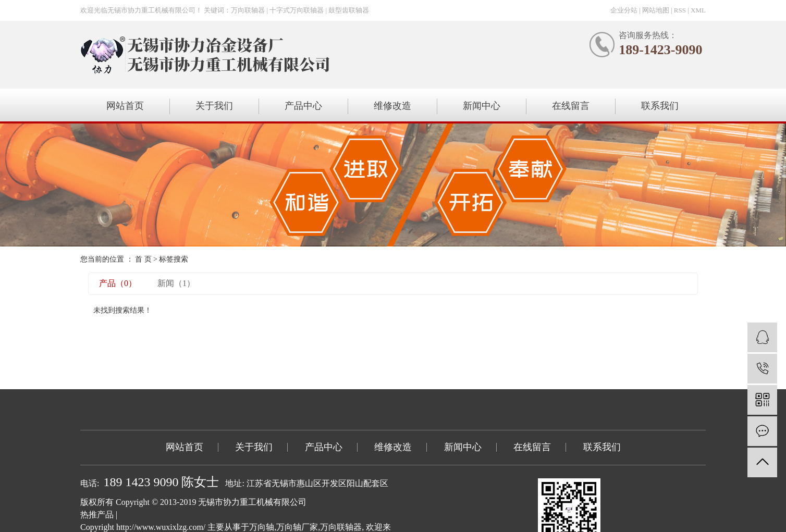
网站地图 (656, 10)
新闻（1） (176, 283)
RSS (680, 10)
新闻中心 (482, 106)
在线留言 (571, 106)
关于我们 (214, 106)
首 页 (143, 259)
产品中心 (303, 106)
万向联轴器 (341, 527)
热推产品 (97, 515)
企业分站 (624, 10)
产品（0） (118, 283)
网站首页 (125, 106)
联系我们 (660, 106)
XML (698, 10)
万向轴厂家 (297, 527)
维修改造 (392, 106)
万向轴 (262, 527)
